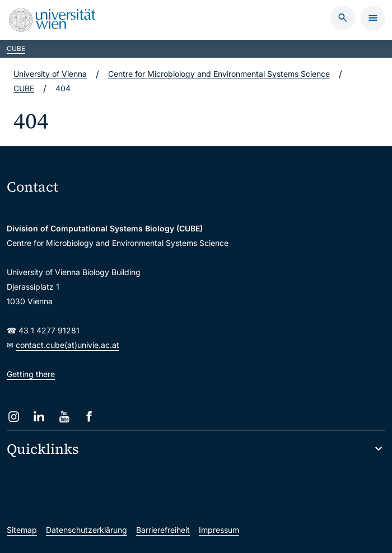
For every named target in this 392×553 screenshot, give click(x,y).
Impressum (219, 530)
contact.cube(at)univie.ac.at (67, 345)
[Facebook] (89, 417)
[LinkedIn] (39, 417)
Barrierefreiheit (163, 530)
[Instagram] (14, 417)
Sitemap (22, 530)
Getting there (31, 374)
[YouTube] (64, 417)
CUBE (16, 48)
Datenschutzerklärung (87, 530)
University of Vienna (50, 74)
